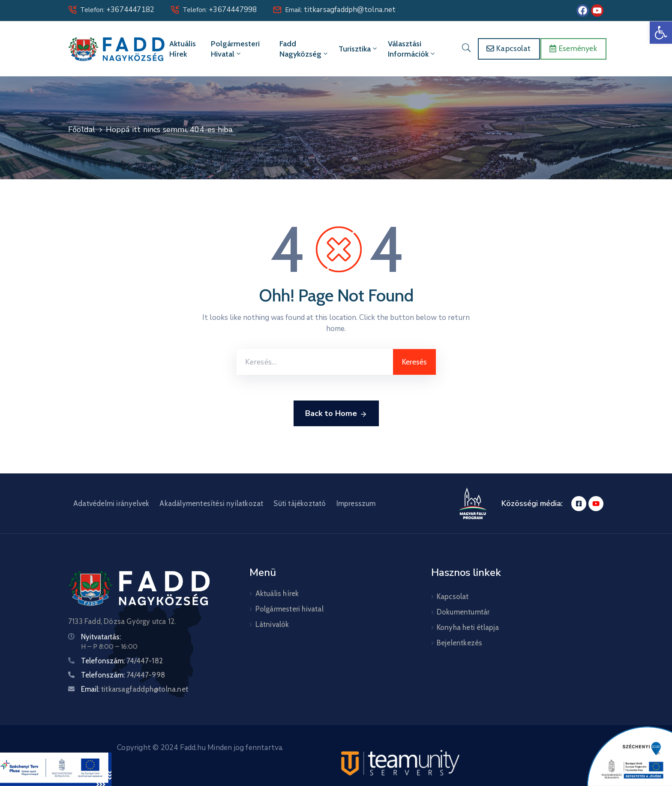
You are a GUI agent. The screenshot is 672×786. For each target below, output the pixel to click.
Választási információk (412, 49)
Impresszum (356, 503)
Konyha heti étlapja (468, 627)
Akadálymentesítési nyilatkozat (211, 503)
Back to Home (336, 414)
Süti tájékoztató (300, 503)
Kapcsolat (453, 596)
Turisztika (358, 49)
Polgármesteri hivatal (235, 49)
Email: (340, 10)
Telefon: (117, 10)
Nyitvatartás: (101, 637)
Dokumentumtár (463, 612)
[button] (661, 33)
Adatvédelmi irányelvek (111, 503)
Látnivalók (272, 624)
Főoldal (82, 129)
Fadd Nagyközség (304, 49)
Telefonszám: (122, 661)
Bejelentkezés (460, 643)
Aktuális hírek (183, 49)
